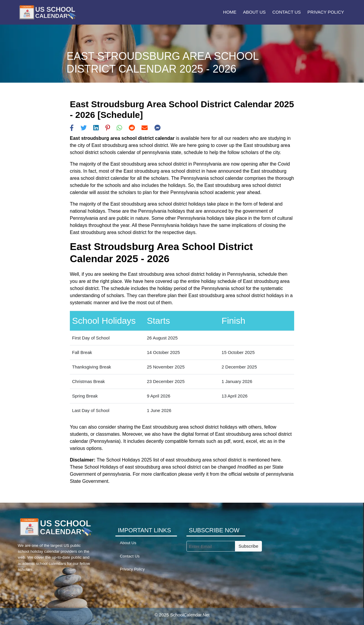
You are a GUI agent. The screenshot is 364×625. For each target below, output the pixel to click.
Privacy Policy (326, 12)
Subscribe (248, 546)
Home (230, 12)
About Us (254, 12)
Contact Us (286, 12)
